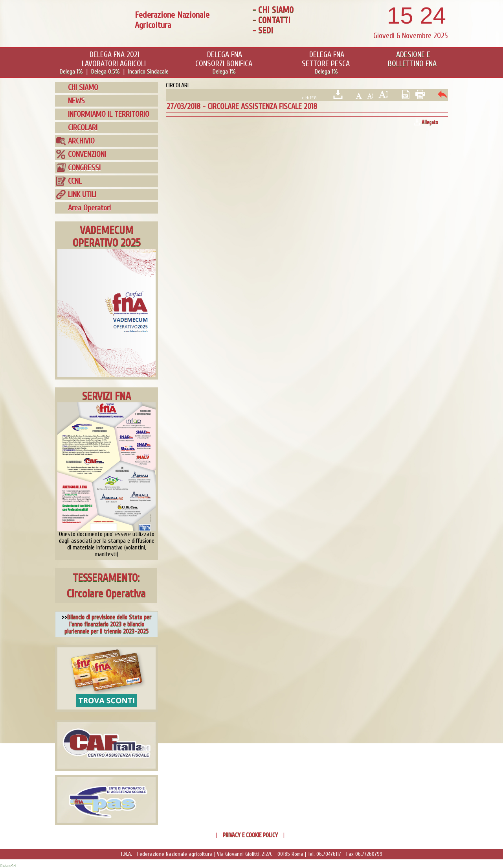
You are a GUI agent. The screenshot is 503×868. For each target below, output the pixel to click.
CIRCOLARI (83, 128)
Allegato (430, 122)
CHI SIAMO (83, 88)
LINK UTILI (82, 194)
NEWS (76, 101)
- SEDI (263, 30)
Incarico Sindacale (148, 72)
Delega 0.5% (106, 72)
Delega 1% (71, 72)
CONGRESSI (84, 168)
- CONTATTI (271, 20)
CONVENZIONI (87, 154)
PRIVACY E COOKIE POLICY (250, 835)
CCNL (75, 181)
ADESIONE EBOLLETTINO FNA (412, 59)
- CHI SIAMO (273, 10)
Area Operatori (89, 208)
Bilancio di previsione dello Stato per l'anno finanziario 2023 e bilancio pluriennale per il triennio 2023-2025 (108, 624)
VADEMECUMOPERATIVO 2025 (107, 236)
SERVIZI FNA (106, 396)
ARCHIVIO (81, 141)
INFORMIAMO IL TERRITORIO (109, 114)
